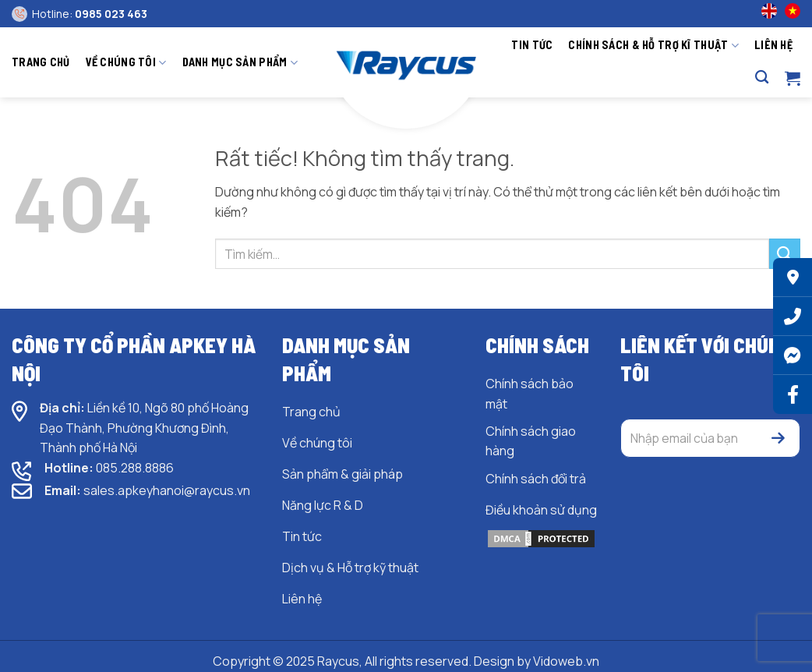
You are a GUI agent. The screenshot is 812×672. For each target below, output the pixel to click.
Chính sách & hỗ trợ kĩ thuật (653, 46)
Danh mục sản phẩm (240, 63)
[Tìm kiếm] (762, 78)
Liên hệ (773, 45)
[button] (793, 78)
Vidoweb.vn (566, 661)
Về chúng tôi (126, 63)
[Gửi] (785, 254)
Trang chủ (41, 62)
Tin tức (532, 45)
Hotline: (90, 14)
